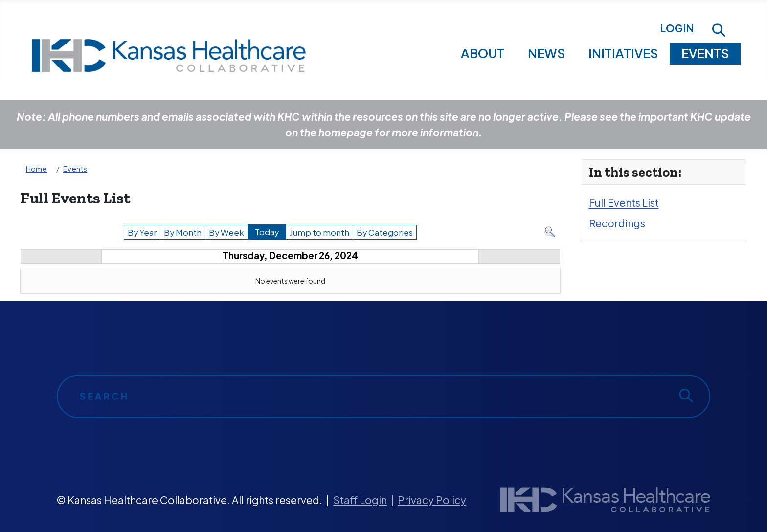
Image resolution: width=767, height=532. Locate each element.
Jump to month (319, 233)
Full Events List (624, 203)
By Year (142, 233)
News (546, 53)
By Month (183, 233)
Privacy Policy (432, 500)
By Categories (385, 233)
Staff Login (360, 500)
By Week (226, 233)
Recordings (617, 223)
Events (705, 53)
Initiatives (623, 53)
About (483, 53)
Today (267, 232)
